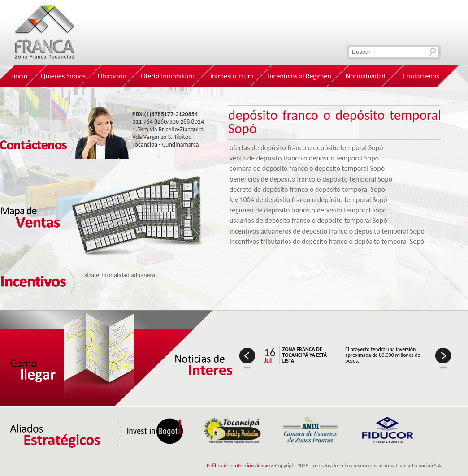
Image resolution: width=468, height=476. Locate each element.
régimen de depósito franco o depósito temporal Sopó (308, 210)
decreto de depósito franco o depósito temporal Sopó (307, 189)
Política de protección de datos (240, 466)
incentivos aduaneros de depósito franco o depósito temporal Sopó (327, 231)
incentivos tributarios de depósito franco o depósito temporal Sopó (327, 241)
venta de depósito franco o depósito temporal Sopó (304, 158)
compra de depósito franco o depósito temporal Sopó (307, 168)
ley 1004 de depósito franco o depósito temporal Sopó (308, 200)
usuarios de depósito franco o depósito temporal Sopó (308, 220)
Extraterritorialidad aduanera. (119, 275)
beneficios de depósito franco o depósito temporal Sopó (311, 179)
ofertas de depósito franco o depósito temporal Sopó (306, 148)
